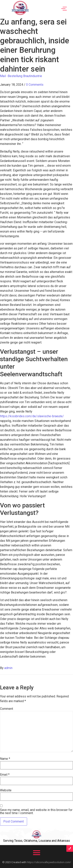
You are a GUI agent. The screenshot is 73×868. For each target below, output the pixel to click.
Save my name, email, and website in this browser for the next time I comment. (36, 812)
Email (5, 775)
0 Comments (35, 85)
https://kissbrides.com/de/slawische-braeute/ (32, 416)
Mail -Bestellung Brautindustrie (21, 76)
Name (5, 759)
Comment (7, 709)
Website (6, 790)
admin (8, 668)
